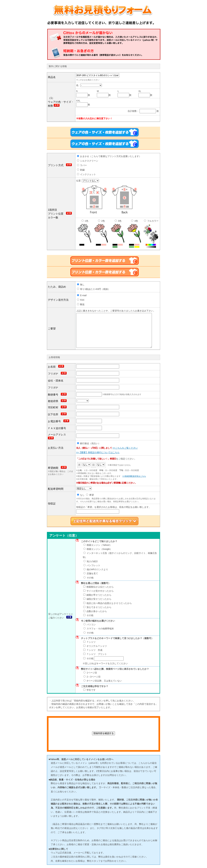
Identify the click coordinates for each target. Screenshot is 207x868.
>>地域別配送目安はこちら (134, 476)
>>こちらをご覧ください (125, 448)
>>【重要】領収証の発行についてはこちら (98, 452)
